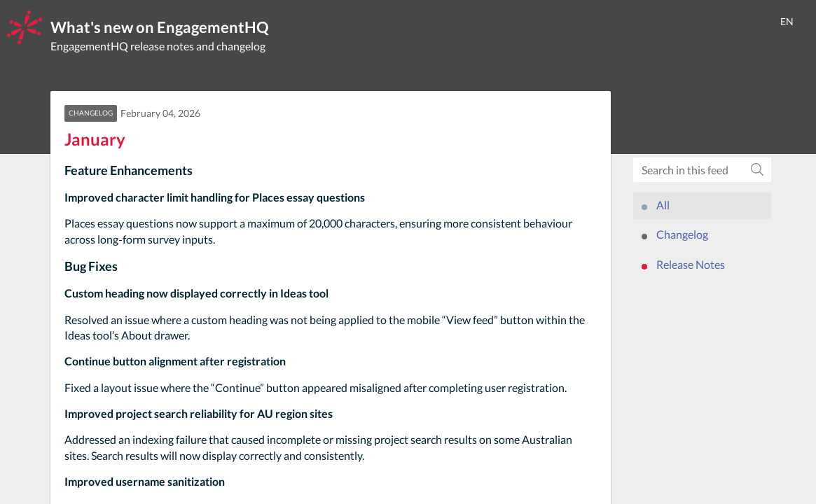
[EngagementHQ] (25, 27)
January (95, 139)
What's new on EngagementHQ (160, 27)
